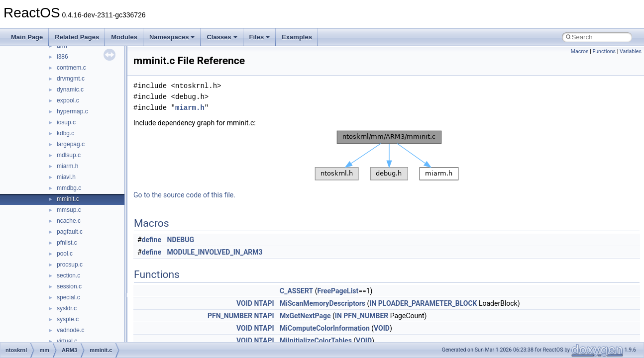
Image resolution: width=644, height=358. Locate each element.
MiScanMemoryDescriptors (322, 303)
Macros (580, 51)
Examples (297, 37)
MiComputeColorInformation (325, 328)
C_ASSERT (296, 291)
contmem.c (71, 68)
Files (260, 37)
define (152, 240)
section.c (68, 275)
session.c (69, 286)
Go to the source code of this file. (184, 195)
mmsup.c (69, 210)
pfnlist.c (67, 243)
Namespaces (172, 37)
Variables (631, 51)
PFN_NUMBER (230, 316)
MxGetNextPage (305, 316)
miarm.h (67, 166)
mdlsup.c (69, 155)
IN (373, 303)
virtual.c (67, 341)
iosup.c (66, 122)
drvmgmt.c (71, 79)
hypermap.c (72, 111)
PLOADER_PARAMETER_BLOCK (428, 303)
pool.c (65, 254)
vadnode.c (70, 330)
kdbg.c (65, 133)
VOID (244, 303)
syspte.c (68, 319)
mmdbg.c (69, 188)
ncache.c (69, 221)
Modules (124, 37)
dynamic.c (70, 89)
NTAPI (264, 303)
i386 (62, 57)
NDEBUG (181, 240)
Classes (222, 37)
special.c (68, 297)
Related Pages (77, 37)
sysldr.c (67, 308)
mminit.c (68, 199)
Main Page (27, 37)
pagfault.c (70, 232)
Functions (604, 51)
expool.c (68, 100)
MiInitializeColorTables (316, 341)
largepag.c (71, 144)
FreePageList (338, 291)
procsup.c (70, 265)
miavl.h (66, 177)
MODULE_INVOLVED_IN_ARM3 (215, 252)
